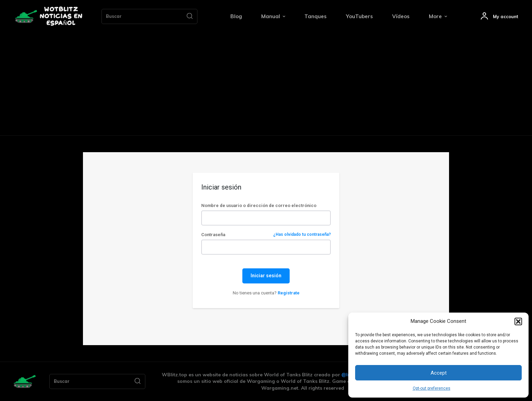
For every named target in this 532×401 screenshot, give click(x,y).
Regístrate (289, 293)
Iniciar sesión (266, 276)
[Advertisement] (266, 84)
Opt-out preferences (432, 388)
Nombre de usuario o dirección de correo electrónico (259, 205)
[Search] (190, 16)
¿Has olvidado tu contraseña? (302, 235)
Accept (439, 373)
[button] (518, 321)
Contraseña (266, 235)
